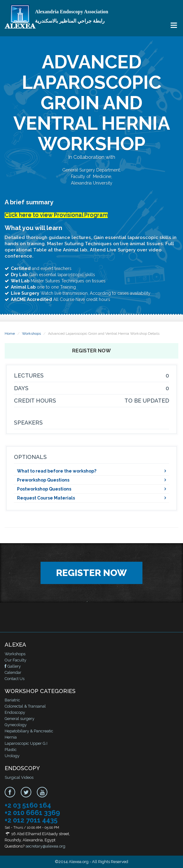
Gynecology (16, 725)
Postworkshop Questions (44, 489)
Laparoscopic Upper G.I (26, 743)
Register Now (91, 351)
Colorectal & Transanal (25, 706)
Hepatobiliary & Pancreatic (29, 731)
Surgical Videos (19, 777)
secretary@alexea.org (45, 846)
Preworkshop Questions (43, 480)
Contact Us (15, 679)
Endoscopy (15, 712)
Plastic (11, 750)
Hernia (11, 737)
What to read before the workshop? (57, 471)
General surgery (20, 719)
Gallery (13, 666)
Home (10, 334)
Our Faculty (15, 660)
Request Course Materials (46, 498)
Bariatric (12, 700)
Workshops (31, 334)
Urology (12, 756)
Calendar (13, 672)
